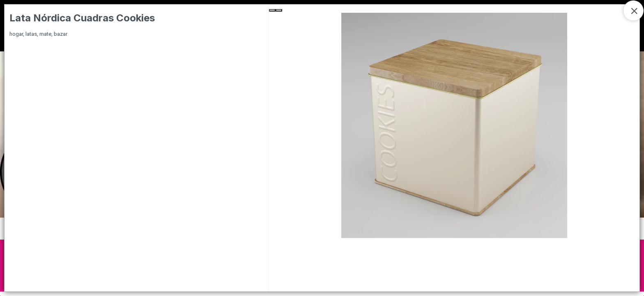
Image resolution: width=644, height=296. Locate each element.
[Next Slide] (279, 10)
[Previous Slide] (272, 10)
